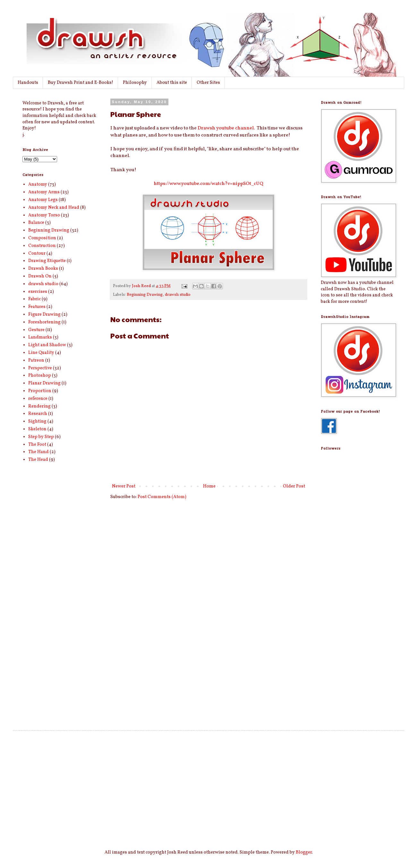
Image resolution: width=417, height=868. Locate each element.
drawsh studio (178, 295)
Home (209, 486)
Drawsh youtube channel (226, 128)
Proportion (40, 391)
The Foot (37, 445)
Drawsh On (40, 276)
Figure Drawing (44, 315)
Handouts (28, 83)
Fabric (34, 299)
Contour (37, 254)
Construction (42, 246)
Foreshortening (44, 322)
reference (38, 399)
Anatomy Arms (44, 192)
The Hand (38, 452)
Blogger (304, 852)
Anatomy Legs (43, 200)
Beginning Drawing (145, 295)
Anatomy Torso (44, 215)
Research (38, 414)
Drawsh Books (43, 269)
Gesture (36, 330)
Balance (36, 223)
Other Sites (208, 83)
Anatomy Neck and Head (54, 208)
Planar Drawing (44, 383)
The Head (38, 460)
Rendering (39, 406)
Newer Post (124, 486)
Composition (42, 238)
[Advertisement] (346, 611)
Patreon (36, 360)
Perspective (40, 368)
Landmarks (40, 337)
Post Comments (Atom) (162, 497)
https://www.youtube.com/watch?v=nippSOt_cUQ (208, 184)
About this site (172, 83)
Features (37, 307)
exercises (38, 292)
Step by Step (41, 437)
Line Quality (41, 353)
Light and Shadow (47, 345)
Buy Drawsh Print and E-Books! (81, 83)
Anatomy (38, 184)
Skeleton (37, 429)
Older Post (294, 486)
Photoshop (40, 376)
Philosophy (135, 83)
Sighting (37, 421)
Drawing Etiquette (47, 261)
